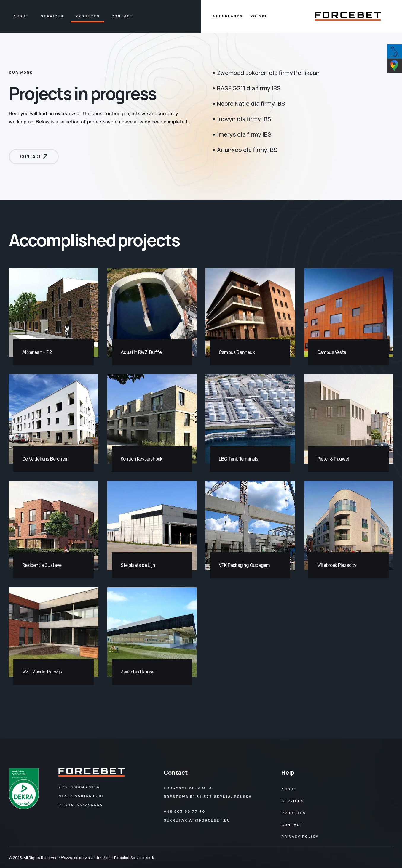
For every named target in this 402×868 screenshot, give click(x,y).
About (21, 16)
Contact (122, 16)
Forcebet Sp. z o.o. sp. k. (134, 858)
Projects (87, 16)
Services (52, 16)
